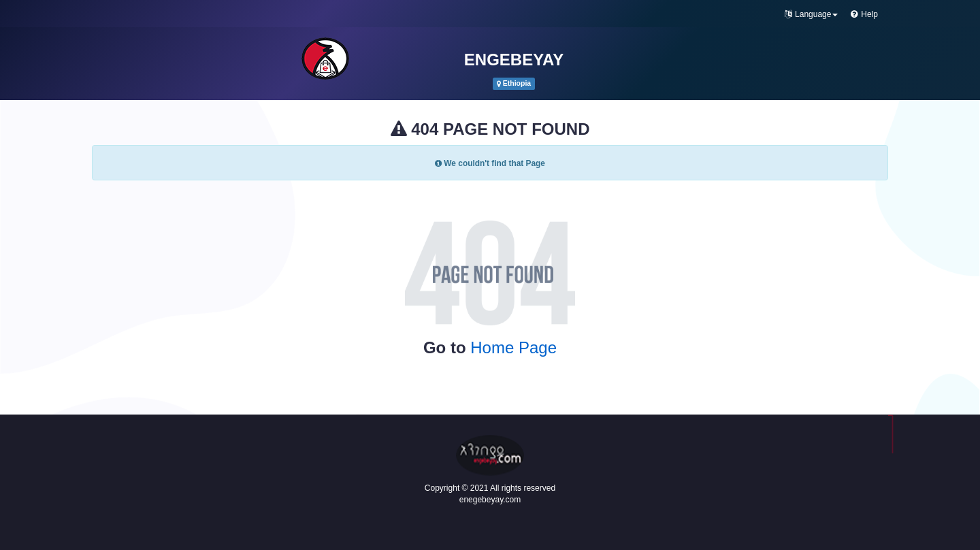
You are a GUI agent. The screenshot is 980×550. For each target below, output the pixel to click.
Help (864, 14)
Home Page (513, 347)
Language (811, 14)
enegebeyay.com (490, 500)
